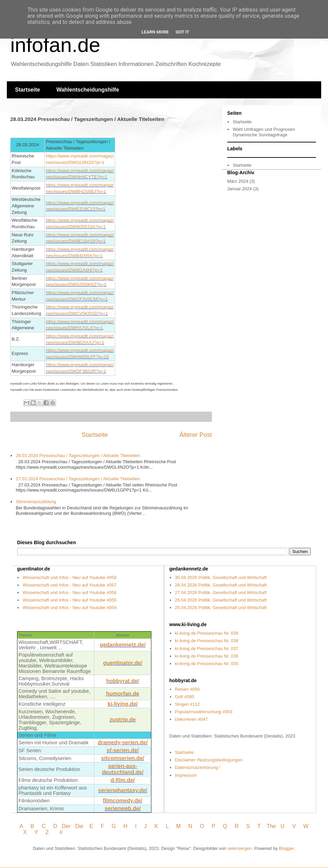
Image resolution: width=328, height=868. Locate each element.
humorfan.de (123, 694)
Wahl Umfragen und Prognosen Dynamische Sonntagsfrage (264, 132)
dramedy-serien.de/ (123, 742)
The (271, 826)
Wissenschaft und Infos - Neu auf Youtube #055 (70, 600)
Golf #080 (184, 697)
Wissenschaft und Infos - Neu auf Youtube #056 (70, 593)
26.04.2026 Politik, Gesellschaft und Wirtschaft (221, 600)
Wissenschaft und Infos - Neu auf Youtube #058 (70, 577)
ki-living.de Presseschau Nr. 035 (207, 664)
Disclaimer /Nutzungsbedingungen (209, 760)
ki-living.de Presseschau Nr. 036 (207, 656)
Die (79, 826)
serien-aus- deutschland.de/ (123, 769)
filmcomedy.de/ (122, 801)
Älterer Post (196, 435)
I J (142, 826)
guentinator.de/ (123, 663)
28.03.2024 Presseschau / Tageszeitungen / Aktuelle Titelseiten (78, 456)
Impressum (186, 775)
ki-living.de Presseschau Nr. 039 (207, 633)
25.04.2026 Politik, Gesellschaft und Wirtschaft (221, 608)
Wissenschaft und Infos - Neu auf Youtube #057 (70, 585)
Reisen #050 (187, 689)
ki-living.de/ (123, 704)
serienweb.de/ (123, 808)
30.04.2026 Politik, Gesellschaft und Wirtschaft (221, 577)
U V (289, 826)
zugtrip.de (123, 720)
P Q (220, 826)
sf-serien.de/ (123, 750)
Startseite (28, 90)
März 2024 (238, 181)
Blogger (286, 848)
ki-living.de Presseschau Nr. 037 (207, 649)
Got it (182, 32)
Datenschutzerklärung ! (198, 767)
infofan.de (55, 45)
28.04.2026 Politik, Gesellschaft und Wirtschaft (221, 585)
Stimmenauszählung (36, 502)
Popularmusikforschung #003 (204, 712)
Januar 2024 (240, 189)
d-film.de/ (122, 780)
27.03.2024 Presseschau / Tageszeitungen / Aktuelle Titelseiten (78, 479)
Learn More (155, 32)
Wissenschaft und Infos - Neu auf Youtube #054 (70, 608)
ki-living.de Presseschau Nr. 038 (207, 641)
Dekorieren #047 (191, 719)
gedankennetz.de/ (123, 645)
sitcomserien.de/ (123, 758)
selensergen (240, 848)
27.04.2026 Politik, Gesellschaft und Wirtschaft (221, 593)
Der (66, 826)
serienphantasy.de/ (123, 790)
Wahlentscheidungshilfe (88, 90)
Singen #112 (187, 704)
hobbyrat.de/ (123, 681)
